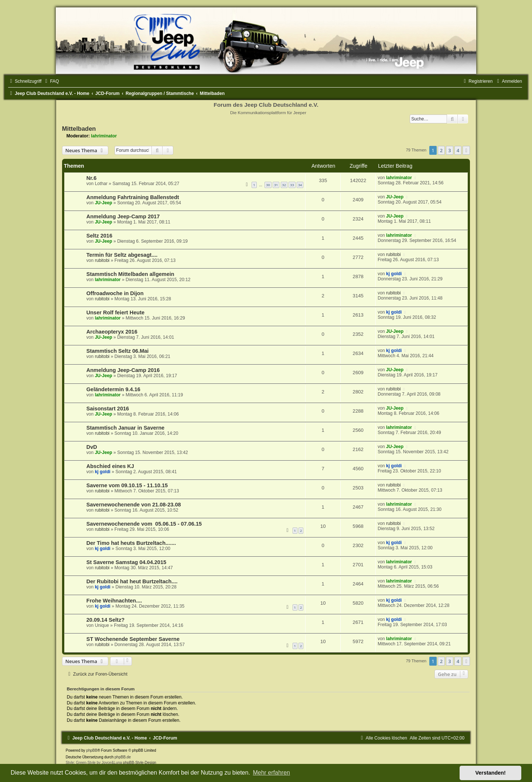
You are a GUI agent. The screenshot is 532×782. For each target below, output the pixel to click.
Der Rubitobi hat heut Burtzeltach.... (132, 581)
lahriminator (104, 136)
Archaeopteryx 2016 (112, 332)
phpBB (92, 750)
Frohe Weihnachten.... (114, 601)
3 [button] (449, 150)
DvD (92, 447)
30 (268, 185)
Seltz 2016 (99, 236)
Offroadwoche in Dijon (115, 293)
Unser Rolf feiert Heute (115, 313)
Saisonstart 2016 (108, 409)
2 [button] (441, 150)
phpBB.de (123, 757)
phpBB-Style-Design (140, 763)
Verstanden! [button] (491, 773)
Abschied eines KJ (110, 466)
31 (276, 185)
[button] (466, 150)
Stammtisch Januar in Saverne (125, 428)
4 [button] (458, 150)
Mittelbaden (79, 129)
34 (300, 185)
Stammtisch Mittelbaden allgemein (130, 274)
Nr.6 (91, 178)
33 (292, 185)
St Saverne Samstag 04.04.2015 (126, 562)
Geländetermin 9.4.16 (113, 389)
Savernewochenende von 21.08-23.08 (134, 505)
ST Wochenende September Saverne (133, 639)
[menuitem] (51, 81)
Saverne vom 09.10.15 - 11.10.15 (127, 485)
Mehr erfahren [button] (271, 773)
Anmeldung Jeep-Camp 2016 (123, 370)
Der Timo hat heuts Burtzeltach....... (131, 543)
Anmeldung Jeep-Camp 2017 (123, 216)
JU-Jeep (104, 203)
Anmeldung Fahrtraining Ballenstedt (133, 197)
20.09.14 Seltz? (105, 620)
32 (284, 185)
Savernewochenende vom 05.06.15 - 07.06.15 (144, 524)
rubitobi (102, 260)
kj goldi (394, 274)
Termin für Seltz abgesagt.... (122, 255)
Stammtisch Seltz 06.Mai (118, 351)
